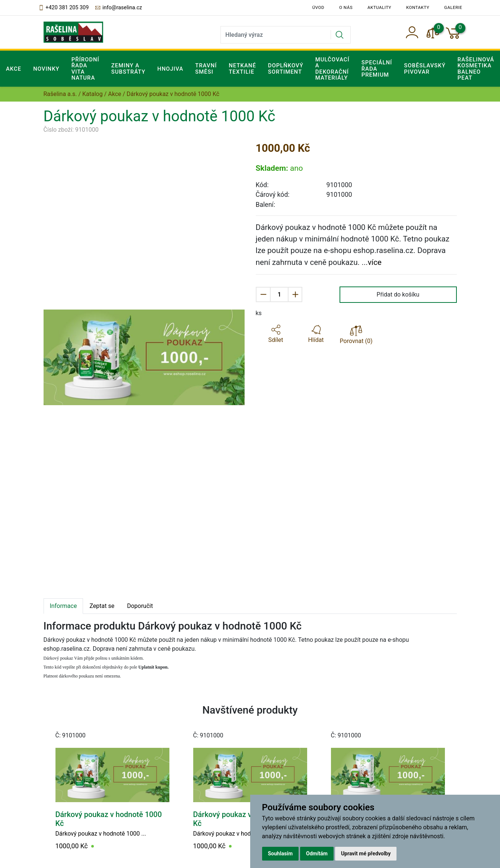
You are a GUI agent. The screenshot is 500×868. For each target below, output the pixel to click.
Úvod (318, 7)
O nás (346, 7)
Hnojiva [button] (171, 69)
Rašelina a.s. (60, 94)
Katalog (93, 94)
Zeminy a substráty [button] (128, 68)
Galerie (453, 7)
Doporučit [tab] (140, 606)
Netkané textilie (242, 68)
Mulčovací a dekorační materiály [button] (332, 69)
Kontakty (418, 7)
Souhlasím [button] (281, 853)
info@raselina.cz (118, 8)
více (375, 262)
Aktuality (379, 7)
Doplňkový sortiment (286, 68)
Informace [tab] (63, 606)
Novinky (46, 69)
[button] (276, 334)
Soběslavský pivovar (425, 68)
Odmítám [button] (317, 853)
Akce (14, 69)
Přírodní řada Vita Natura (85, 69)
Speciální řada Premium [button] (377, 69)
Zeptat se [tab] (102, 606)
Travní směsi (206, 68)
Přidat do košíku (398, 294)
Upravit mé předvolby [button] (366, 853)
